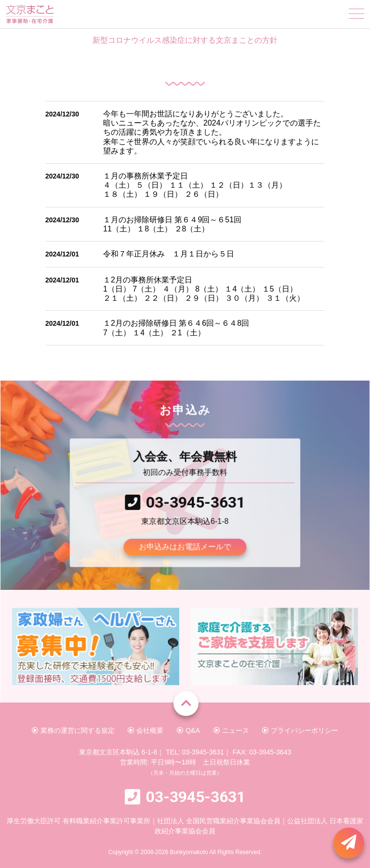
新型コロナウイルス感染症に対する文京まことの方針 (185, 40)
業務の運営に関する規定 (73, 730)
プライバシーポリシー (300, 730)
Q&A (188, 730)
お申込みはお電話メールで (185, 545)
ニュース (231, 730)
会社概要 (145, 730)
